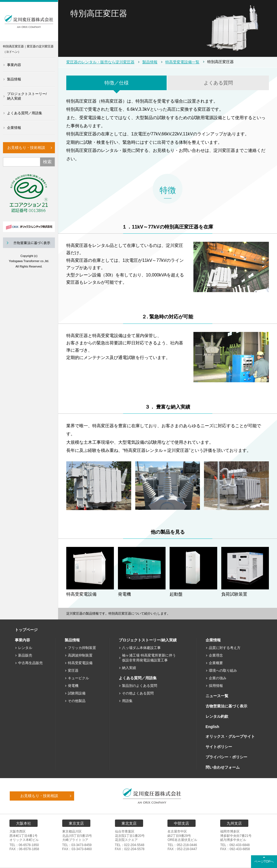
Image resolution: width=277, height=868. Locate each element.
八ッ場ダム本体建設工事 (141, 648)
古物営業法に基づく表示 (226, 706)
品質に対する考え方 (225, 648)
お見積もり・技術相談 (26, 148)
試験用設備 (77, 693)
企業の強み (218, 678)
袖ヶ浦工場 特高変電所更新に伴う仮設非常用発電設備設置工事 (149, 658)
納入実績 (129, 668)
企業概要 (216, 663)
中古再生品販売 (30, 663)
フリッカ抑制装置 (82, 648)
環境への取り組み (223, 670)
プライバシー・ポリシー (226, 757)
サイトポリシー (219, 747)
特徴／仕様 (117, 83)
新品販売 (25, 655)
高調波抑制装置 (80, 655)
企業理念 (216, 655)
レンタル (25, 648)
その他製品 (77, 701)
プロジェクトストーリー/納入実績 (27, 96)
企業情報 (14, 128)
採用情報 (216, 686)
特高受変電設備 (80, 663)
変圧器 (73, 670)
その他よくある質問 (138, 693)
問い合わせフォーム (223, 767)
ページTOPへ (264, 862)
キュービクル (78, 678)
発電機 (73, 686)
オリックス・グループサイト (230, 736)
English (212, 727)
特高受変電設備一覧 (182, 62)
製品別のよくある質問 (140, 686)
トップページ (26, 630)
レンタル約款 (217, 716)
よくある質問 (218, 83)
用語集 (127, 701)
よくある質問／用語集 (25, 113)
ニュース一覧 (217, 696)
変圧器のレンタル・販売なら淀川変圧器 (100, 62)
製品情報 (14, 79)
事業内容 (14, 65)
